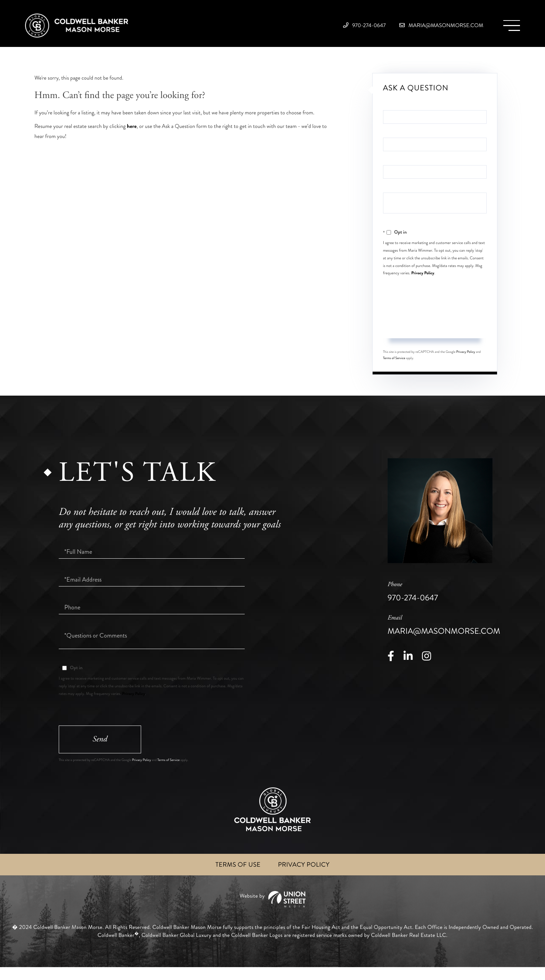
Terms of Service (394, 367)
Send (435, 334)
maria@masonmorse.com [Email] (426, 28)
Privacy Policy (423, 282)
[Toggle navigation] (509, 28)
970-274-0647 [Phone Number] (330, 28)
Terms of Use (236, 877)
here (132, 135)
